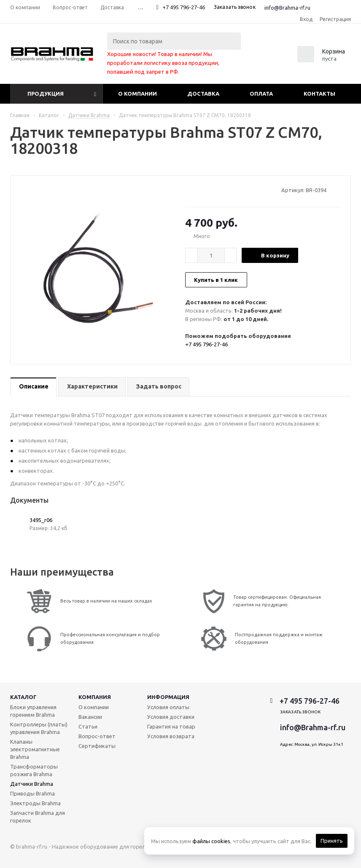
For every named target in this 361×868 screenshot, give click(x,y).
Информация (168, 697)
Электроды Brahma (35, 803)
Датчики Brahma (32, 784)
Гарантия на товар (171, 726)
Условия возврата (171, 736)
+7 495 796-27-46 (184, 7)
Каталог (23, 697)
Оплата (261, 94)
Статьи (88, 726)
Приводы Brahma (32, 793)
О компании (137, 94)
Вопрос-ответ (97, 736)
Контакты (319, 94)
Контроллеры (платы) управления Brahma (39, 728)
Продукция (46, 94)
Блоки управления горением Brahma (33, 711)
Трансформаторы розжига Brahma (34, 770)
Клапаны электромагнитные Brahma (35, 749)
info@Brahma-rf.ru (287, 8)
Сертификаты (97, 746)
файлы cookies (211, 841)
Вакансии (90, 717)
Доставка (203, 94)
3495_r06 (41, 520)
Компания (95, 697)
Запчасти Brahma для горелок (38, 817)
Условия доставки (171, 717)
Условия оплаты (168, 707)
